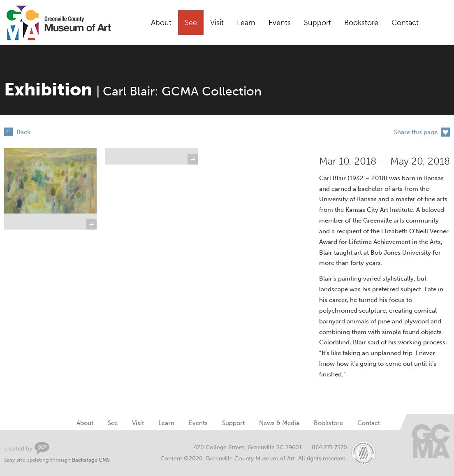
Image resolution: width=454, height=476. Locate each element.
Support (317, 23)
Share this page (416, 132)
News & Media (279, 423)
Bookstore (361, 23)
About (161, 23)
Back (23, 132)
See (191, 23)
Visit (217, 23)
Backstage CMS (91, 460)
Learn (246, 23)
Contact (405, 23)
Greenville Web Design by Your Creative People (27, 448)
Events (280, 23)
